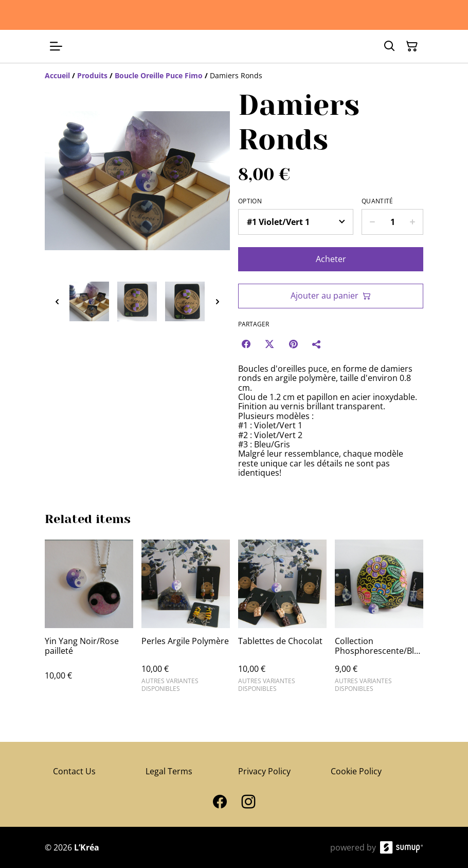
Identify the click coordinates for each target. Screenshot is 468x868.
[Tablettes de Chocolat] (282, 620)
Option (250, 201)
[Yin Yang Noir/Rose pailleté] (89, 620)
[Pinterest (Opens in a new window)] (293, 344)
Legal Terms (169, 771)
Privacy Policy (264, 771)
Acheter (331, 259)
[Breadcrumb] (234, 76)
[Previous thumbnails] (57, 301)
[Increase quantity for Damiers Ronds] (413, 222)
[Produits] (92, 75)
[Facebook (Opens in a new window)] (246, 344)
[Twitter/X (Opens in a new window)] (269, 344)
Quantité (377, 201)
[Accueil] (57, 75)
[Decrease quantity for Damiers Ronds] (372, 222)
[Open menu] (56, 46)
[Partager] (317, 344)
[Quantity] (392, 222)
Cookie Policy (356, 771)
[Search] (389, 46)
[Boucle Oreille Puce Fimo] (159, 75)
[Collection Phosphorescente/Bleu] (379, 620)
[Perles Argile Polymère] (186, 620)
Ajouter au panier (331, 296)
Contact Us (74, 771)
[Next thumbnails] (218, 301)
